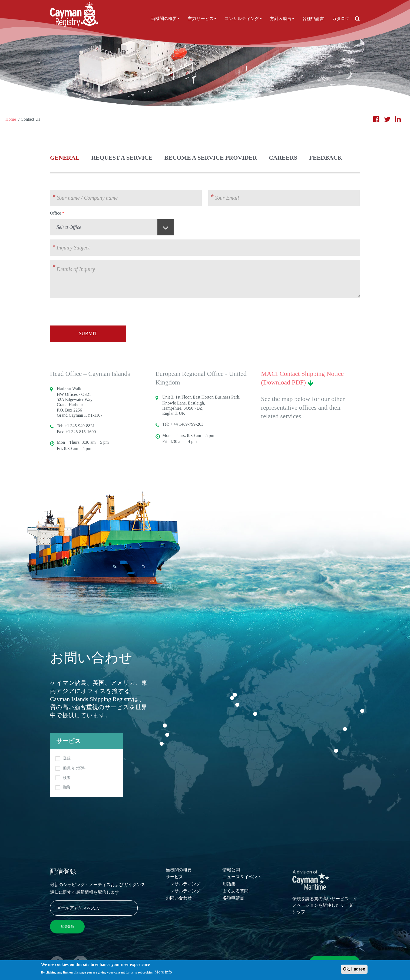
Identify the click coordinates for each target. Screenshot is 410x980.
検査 (67, 778)
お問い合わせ (179, 898)
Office (56, 213)
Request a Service (122, 158)
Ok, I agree (354, 970)
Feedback (326, 158)
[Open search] (357, 19)
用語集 (229, 884)
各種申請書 (313, 19)
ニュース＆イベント (242, 877)
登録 (67, 758)
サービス (174, 877)
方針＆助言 (282, 19)
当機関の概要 (165, 19)
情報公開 (231, 870)
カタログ (341, 19)
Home (11, 119)
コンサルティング (243, 19)
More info (163, 973)
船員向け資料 (74, 768)
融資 (67, 787)
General (65, 158)
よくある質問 (236, 891)
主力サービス (202, 19)
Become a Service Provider (211, 158)
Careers (283, 158)
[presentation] (91, 312)
